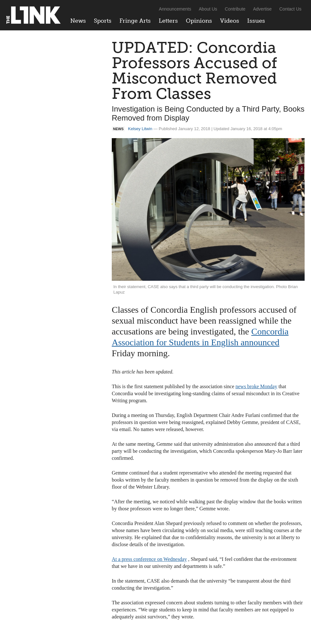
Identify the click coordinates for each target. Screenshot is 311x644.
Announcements (175, 9)
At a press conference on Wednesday (149, 559)
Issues (256, 21)
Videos (230, 21)
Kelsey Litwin (140, 129)
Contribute (235, 9)
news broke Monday (256, 386)
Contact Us (290, 9)
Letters (168, 21)
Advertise (262, 9)
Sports (103, 21)
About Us (208, 9)
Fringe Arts (135, 21)
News (78, 21)
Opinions (199, 21)
